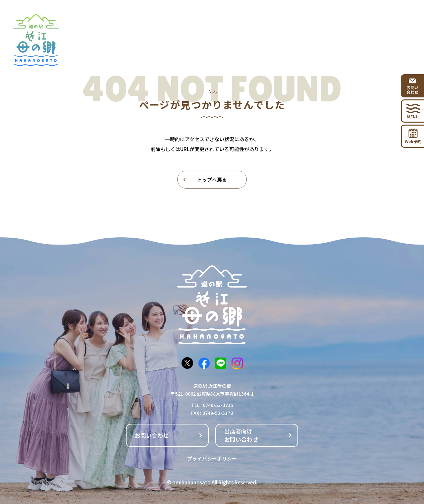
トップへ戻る (205, 179)
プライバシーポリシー (212, 458)
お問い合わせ (169, 435)
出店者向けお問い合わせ (258, 435)
